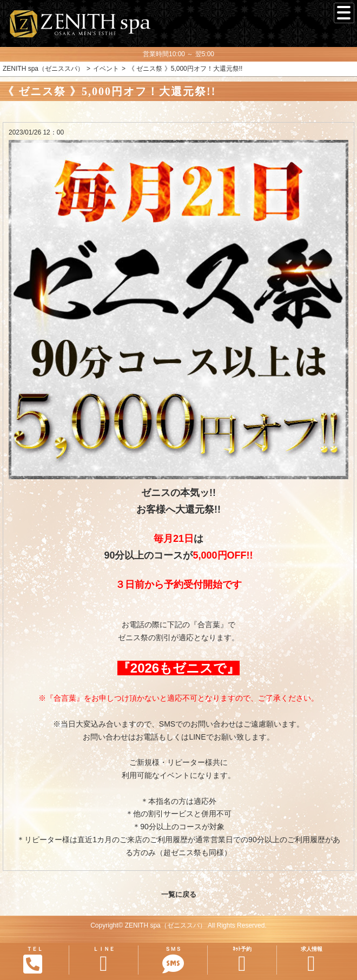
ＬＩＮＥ (104, 960)
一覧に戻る (179, 894)
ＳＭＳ (173, 960)
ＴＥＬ (33, 960)
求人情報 (311, 960)
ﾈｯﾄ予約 (242, 960)
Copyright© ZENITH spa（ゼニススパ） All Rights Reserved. (178, 925)
